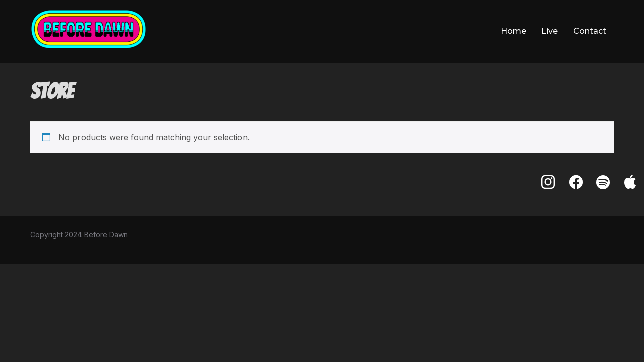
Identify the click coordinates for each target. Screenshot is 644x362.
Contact (590, 31)
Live (550, 31)
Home (513, 31)
